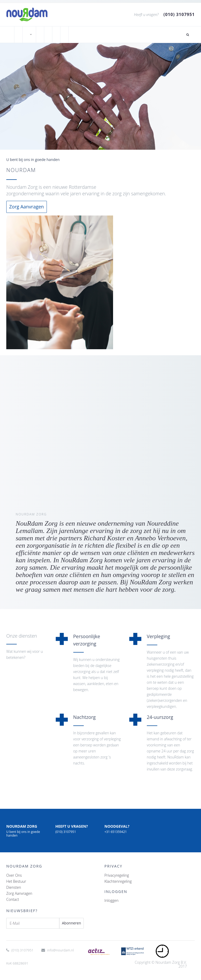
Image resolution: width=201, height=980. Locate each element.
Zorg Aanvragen (27, 207)
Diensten (14, 887)
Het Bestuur (16, 881)
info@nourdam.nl (60, 950)
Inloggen (111, 900)
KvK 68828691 (17, 963)
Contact (13, 899)
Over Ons (14, 875)
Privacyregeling (117, 875)
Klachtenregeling (118, 881)
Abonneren (72, 923)
